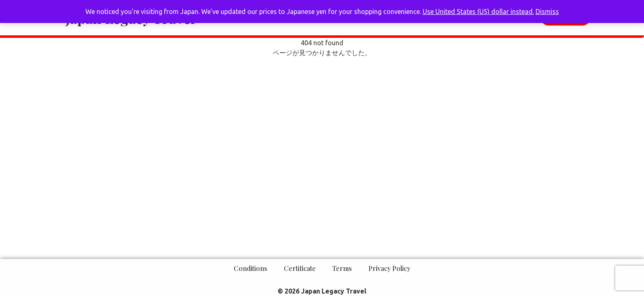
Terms (342, 268)
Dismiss (547, 12)
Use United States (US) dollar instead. (478, 12)
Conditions (251, 268)
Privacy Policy (389, 268)
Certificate (300, 268)
